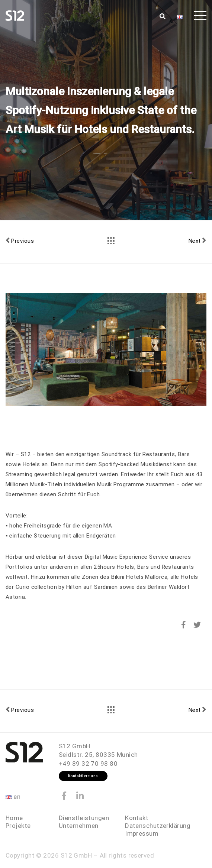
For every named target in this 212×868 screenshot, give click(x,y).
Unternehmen (79, 826)
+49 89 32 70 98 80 (88, 764)
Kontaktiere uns (83, 776)
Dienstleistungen (84, 818)
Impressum (142, 833)
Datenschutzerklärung (158, 826)
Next (197, 240)
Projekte (18, 826)
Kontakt (137, 818)
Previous (20, 240)
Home (14, 818)
